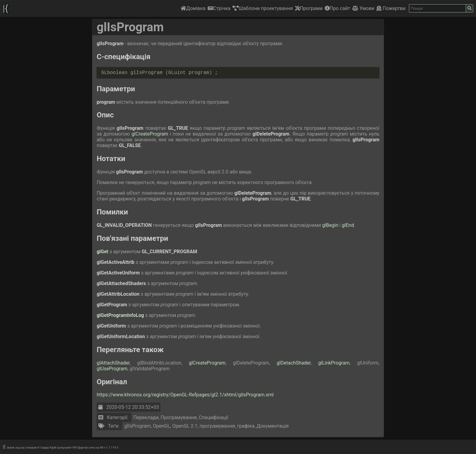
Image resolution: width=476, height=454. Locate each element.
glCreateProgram (151, 134)
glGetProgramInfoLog (121, 315)
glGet (103, 252)
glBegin (331, 225)
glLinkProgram (334, 363)
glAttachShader (113, 363)
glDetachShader (294, 363)
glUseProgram (112, 369)
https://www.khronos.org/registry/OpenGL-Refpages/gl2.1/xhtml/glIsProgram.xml (185, 395)
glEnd (348, 225)
